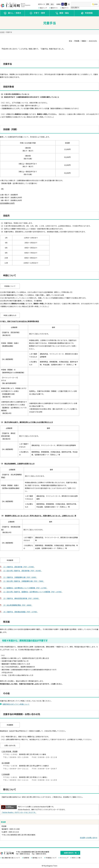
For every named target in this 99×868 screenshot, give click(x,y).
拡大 (52, 4)
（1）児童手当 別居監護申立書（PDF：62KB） (20, 577)
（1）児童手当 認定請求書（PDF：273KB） (19, 567)
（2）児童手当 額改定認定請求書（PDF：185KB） (21, 598)
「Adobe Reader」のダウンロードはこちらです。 (19, 812)
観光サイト (54, 8)
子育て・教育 (37, 13)
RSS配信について (51, 858)
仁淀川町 (16, 5)
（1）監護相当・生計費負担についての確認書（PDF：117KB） (25, 588)
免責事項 (26, 858)
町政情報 (87, 13)
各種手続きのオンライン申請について (16, 704)
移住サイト (65, 8)
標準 (48, 4)
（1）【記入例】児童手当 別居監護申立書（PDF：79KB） (23, 581)
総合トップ (43, 8)
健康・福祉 (62, 13)
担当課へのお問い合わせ (89, 838)
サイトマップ (64, 858)
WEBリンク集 (76, 858)
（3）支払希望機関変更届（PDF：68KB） (17, 605)
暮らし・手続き (12, 13)
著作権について (37, 858)
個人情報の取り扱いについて (11, 858)
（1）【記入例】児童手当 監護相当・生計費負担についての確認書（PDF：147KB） (33, 592)
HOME (2, 32)
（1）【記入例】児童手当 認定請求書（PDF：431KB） (22, 571)
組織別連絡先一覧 (70, 853)
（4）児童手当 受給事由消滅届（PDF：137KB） (20, 612)
